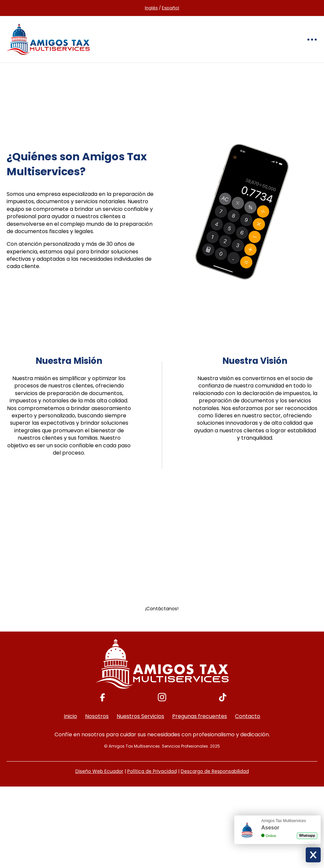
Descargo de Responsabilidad (215, 771)
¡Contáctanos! (162, 609)
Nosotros (97, 716)
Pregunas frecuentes (200, 716)
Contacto (248, 716)
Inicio (70, 716)
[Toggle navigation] (312, 39)
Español (170, 8)
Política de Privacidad (152, 771)
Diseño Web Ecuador (99, 771)
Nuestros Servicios (140, 716)
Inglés (151, 8)
